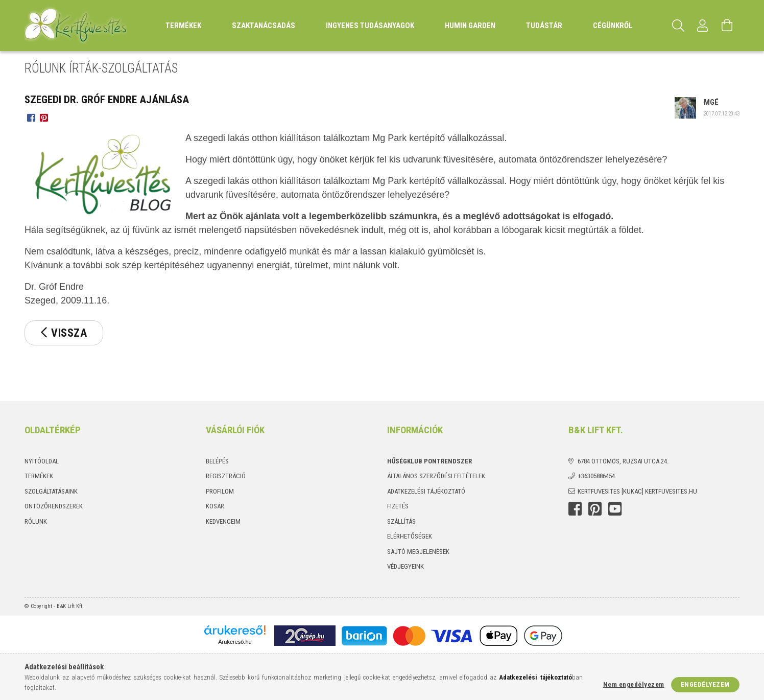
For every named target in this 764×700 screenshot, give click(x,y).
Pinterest (595, 509)
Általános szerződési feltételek (436, 476)
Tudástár (544, 26)
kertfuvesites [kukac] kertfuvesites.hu (637, 491)
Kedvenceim (223, 521)
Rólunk (36, 521)
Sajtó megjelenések (418, 552)
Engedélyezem (705, 684)
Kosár (215, 506)
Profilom (220, 491)
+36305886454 (596, 476)
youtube (615, 509)
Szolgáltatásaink (51, 491)
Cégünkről (613, 26)
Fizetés (398, 506)
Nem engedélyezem (634, 684)
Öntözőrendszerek (54, 506)
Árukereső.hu (235, 642)
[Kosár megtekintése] (727, 26)
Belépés (217, 461)
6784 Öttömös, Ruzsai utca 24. (623, 461)
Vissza (69, 333)
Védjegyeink (405, 566)
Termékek (39, 476)
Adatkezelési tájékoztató (426, 491)
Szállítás (401, 521)
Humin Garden (470, 26)
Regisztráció (226, 476)
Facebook (575, 509)
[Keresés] (678, 26)
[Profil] (703, 26)
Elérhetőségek (410, 536)
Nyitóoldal (42, 461)
